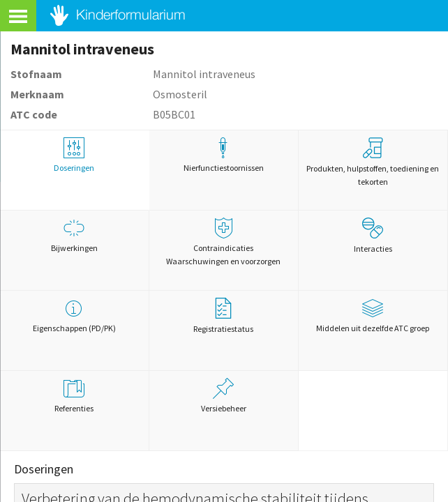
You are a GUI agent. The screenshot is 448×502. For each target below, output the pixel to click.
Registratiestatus (223, 316)
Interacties (373, 236)
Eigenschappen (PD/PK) (74, 315)
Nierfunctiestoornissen (224, 155)
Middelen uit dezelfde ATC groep (373, 315)
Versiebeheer (224, 396)
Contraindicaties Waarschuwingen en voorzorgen (224, 242)
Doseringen (74, 155)
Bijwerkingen (74, 235)
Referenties (74, 396)
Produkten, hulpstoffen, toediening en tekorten (373, 162)
